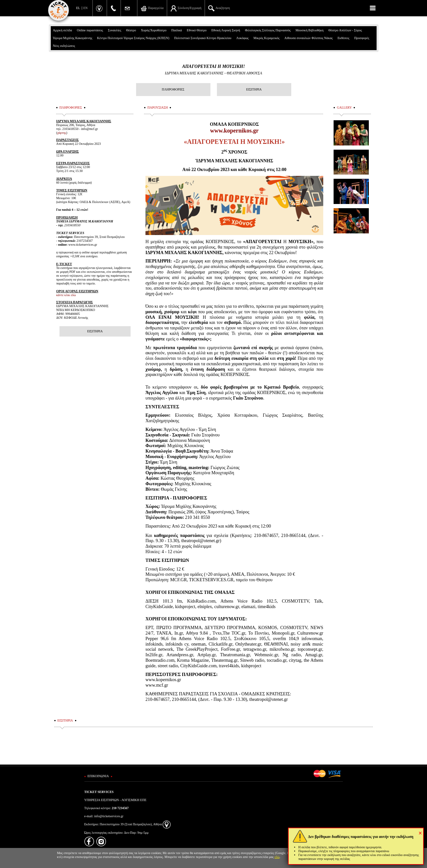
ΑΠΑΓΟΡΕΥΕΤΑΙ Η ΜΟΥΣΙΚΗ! (213, 66)
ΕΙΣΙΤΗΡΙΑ (254, 89)
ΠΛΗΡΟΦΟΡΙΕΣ (173, 89)
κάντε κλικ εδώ (66, 295)
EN (85, 8)
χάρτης (62, 133)
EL (78, 8)
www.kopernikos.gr (234, 131)
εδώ (277, 857)
